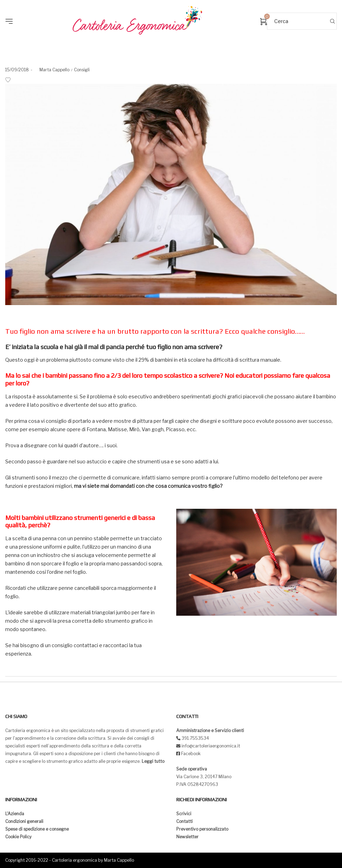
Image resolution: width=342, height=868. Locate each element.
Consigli (82, 70)
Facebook (191, 754)
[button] (11, 10)
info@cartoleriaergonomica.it (210, 746)
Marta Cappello (52, 70)
